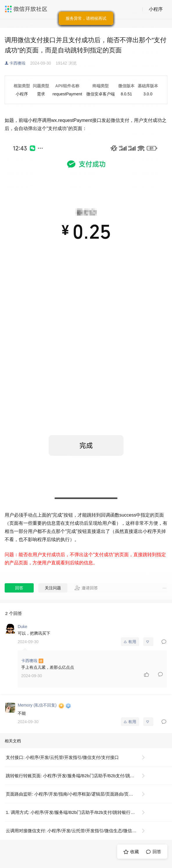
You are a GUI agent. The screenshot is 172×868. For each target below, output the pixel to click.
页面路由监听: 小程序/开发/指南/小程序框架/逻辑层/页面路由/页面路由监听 (78, 794)
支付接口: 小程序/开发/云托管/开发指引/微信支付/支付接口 (62, 757)
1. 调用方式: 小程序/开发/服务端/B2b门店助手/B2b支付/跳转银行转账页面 (77, 812)
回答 (19, 588)
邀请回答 (86, 588)
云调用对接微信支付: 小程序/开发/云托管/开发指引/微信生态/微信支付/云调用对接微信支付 (78, 831)
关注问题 (53, 588)
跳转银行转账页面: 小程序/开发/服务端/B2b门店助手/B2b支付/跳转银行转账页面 (78, 776)
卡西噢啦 (17, 63)
